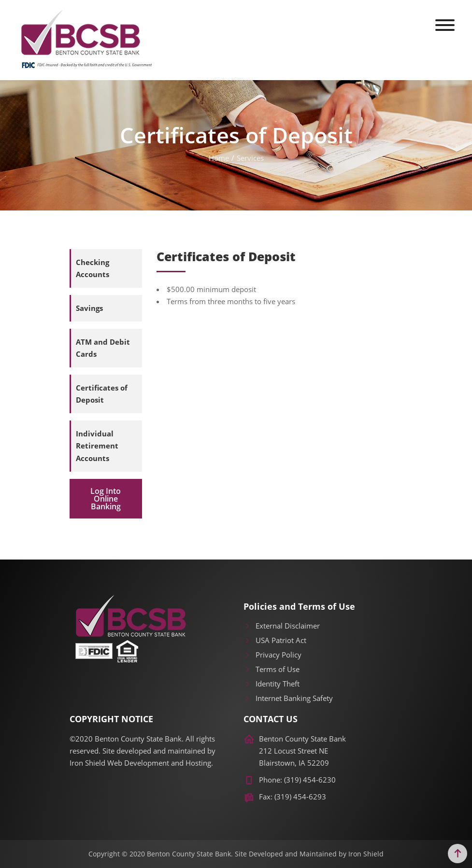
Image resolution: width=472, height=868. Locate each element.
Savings (89, 308)
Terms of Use (272, 669)
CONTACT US (271, 719)
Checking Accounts (93, 268)
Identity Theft (272, 684)
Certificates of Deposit (102, 394)
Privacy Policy (272, 655)
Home (219, 158)
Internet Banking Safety (288, 698)
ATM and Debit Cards (103, 348)
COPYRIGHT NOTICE (111, 719)
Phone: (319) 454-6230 (297, 780)
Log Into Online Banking (106, 499)
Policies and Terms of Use (299, 607)
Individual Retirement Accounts (97, 446)
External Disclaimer (282, 626)
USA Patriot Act (275, 640)
